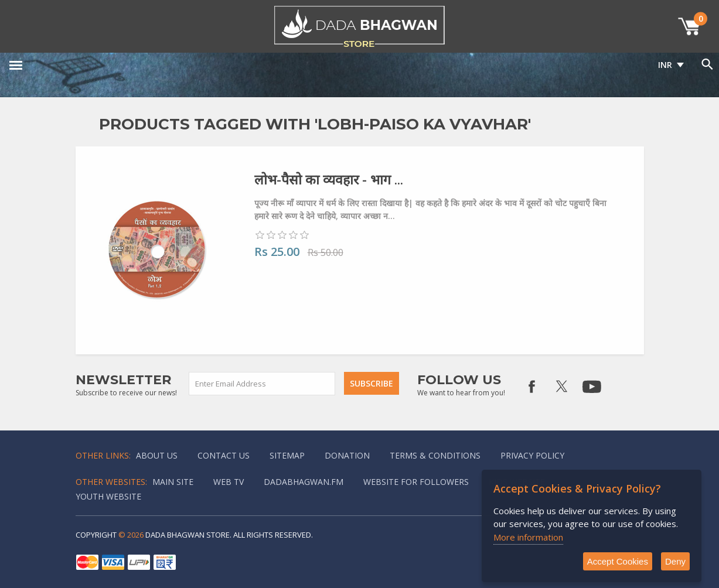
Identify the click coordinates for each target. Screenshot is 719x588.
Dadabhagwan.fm (304, 482)
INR (665, 65)
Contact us (224, 455)
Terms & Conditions (435, 455)
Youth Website (108, 496)
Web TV (229, 482)
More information (528, 537)
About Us (157, 455)
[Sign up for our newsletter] (263, 384)
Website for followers (416, 482)
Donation (347, 455)
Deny (675, 561)
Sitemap (287, 455)
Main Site (173, 482)
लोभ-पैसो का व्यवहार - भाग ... (329, 179)
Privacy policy (532, 455)
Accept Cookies (618, 561)
